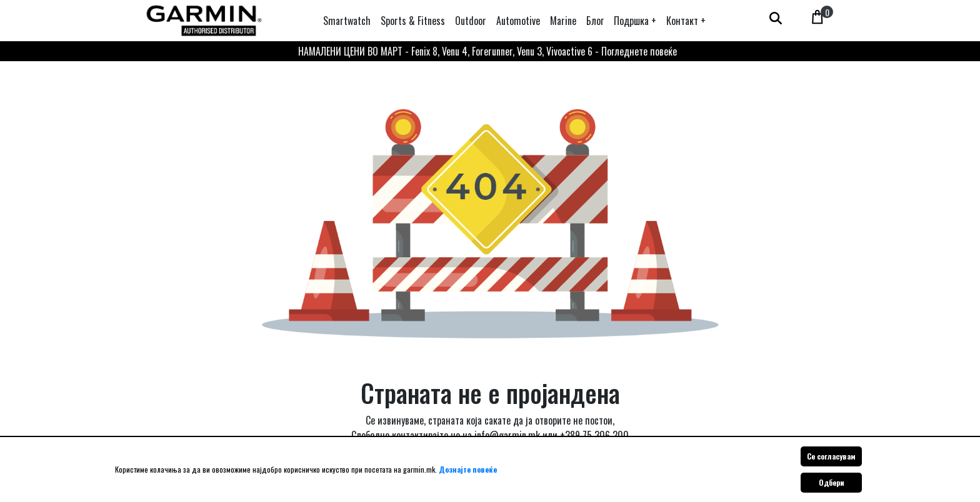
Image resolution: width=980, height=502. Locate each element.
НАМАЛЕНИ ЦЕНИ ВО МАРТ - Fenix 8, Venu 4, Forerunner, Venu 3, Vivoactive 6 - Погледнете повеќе (487, 51)
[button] (635, 21)
